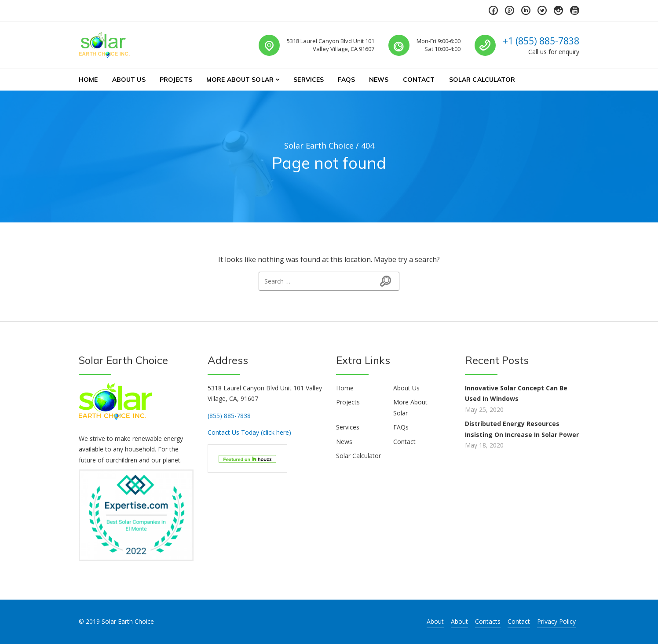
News (379, 80)
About (435, 621)
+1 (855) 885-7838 (541, 41)
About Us (129, 80)
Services (309, 80)
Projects (176, 80)
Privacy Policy (556, 621)
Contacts (488, 621)
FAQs (346, 80)
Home (88, 80)
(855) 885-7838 (229, 416)
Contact (419, 80)
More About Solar (240, 80)
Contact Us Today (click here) (249, 432)
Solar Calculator (482, 80)
